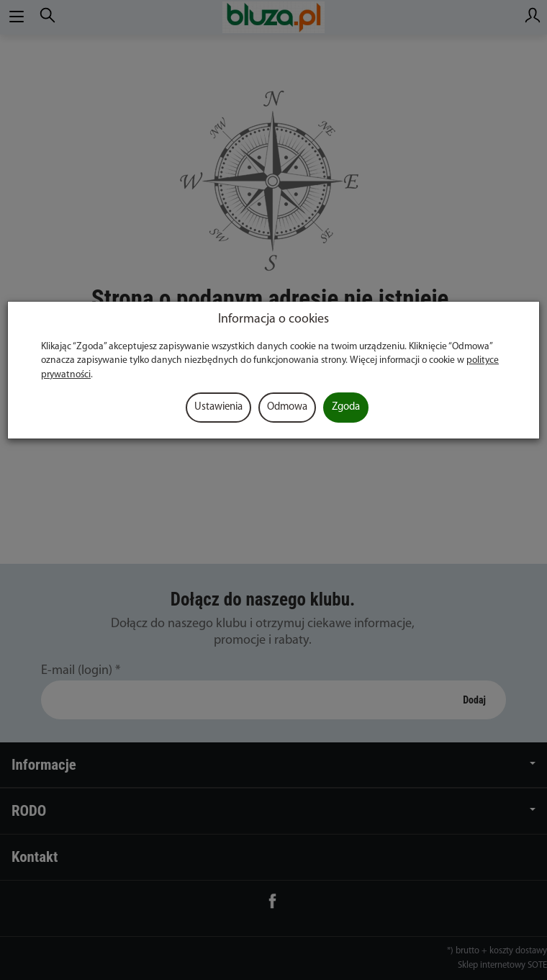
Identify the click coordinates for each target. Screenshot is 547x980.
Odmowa (287, 407)
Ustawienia (218, 407)
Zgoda (346, 407)
